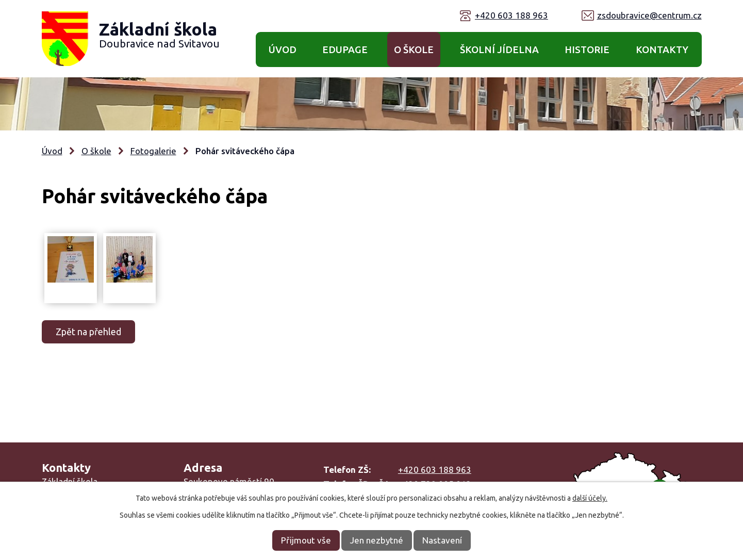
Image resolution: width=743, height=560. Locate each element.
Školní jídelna (499, 50)
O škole (414, 50)
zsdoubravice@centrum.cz (649, 15)
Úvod (283, 50)
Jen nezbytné (377, 540)
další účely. (590, 498)
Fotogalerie (153, 151)
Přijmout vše (306, 540)
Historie (587, 50)
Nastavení (442, 540)
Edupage (345, 50)
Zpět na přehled (88, 332)
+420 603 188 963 (511, 15)
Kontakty (662, 50)
